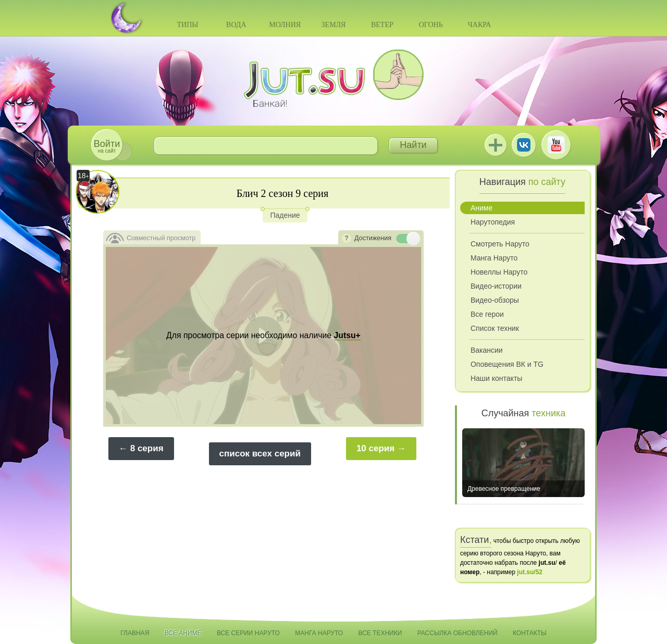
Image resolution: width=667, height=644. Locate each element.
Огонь (431, 25)
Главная (135, 633)
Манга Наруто (494, 258)
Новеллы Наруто (499, 272)
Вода (236, 25)
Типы (187, 25)
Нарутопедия (493, 222)
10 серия (375, 448)
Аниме (481, 208)
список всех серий (260, 454)
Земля (334, 25)
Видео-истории (496, 286)
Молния (285, 25)
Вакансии (487, 350)
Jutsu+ (496, 145)
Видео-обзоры (495, 300)
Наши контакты (496, 378)
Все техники (380, 633)
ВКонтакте (524, 145)
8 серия (147, 448)
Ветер (382, 25)
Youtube (556, 145)
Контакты (530, 633)
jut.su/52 (530, 572)
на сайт (107, 146)
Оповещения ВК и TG (507, 364)
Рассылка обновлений (458, 633)
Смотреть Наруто (500, 244)
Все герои (487, 314)
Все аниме (183, 633)
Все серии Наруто (248, 633)
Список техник (495, 328)
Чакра (480, 25)
